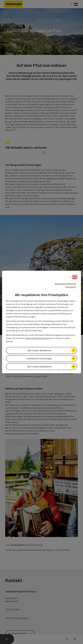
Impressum (71, 287)
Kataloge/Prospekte (18, 633)
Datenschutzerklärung (65, 284)
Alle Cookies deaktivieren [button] (40, 367)
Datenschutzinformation (37, 338)
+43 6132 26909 (12, 609)
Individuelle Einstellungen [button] (39, 358)
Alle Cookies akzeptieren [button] (39, 350)
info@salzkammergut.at (17, 618)
